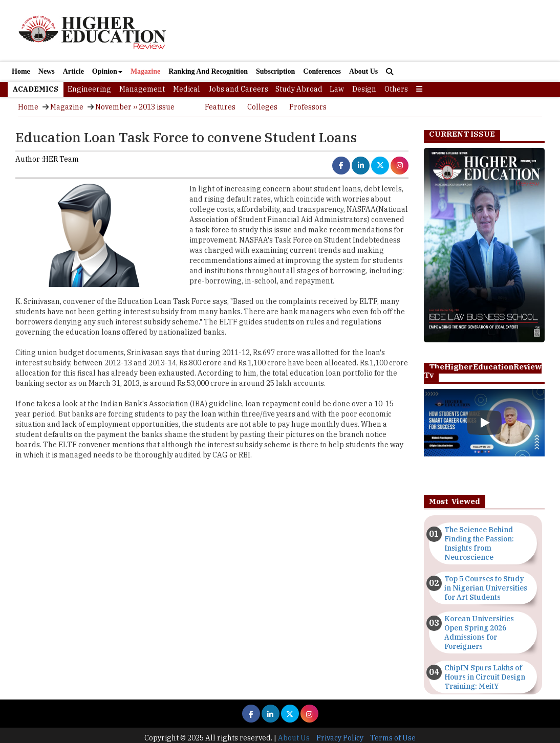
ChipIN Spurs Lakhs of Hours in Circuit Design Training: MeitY (485, 677)
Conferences (322, 71)
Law (337, 89)
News (47, 71)
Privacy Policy (340, 738)
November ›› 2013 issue (135, 107)
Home (21, 71)
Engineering (89, 89)
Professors (308, 107)
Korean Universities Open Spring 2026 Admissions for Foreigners (479, 632)
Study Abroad (299, 89)
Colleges (262, 107)
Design (364, 89)
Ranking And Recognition (208, 71)
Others (396, 89)
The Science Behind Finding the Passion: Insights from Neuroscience (479, 543)
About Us (363, 71)
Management (142, 89)
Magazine (145, 71)
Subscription (275, 71)
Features (220, 107)
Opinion (107, 71)
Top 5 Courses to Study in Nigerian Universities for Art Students (486, 588)
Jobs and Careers (238, 89)
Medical (187, 89)
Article (73, 71)
